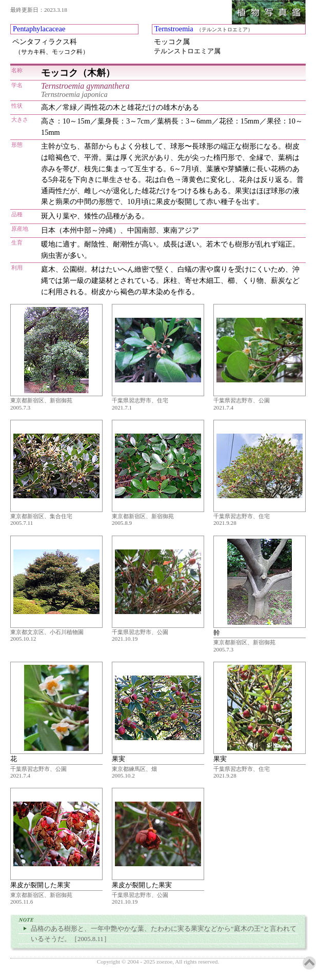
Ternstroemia (174, 29)
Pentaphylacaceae (39, 29)
